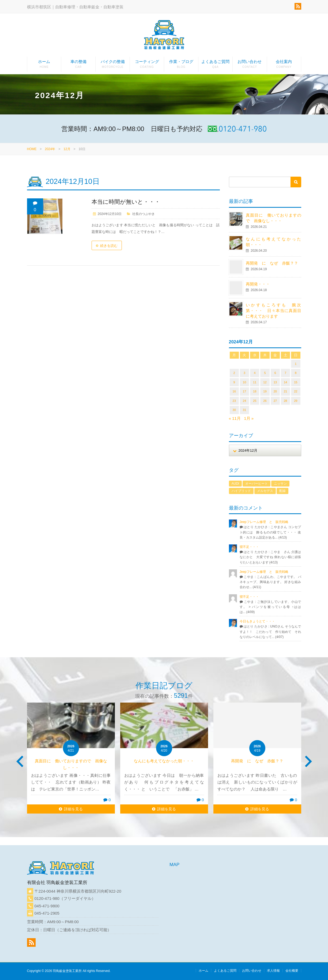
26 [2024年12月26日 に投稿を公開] (265, 401)
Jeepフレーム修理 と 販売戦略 (266, 522)
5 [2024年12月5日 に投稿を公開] (265, 373)
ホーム (44, 65)
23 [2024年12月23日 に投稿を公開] (234, 401)
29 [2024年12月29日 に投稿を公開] (296, 401)
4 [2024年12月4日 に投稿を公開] (255, 373)
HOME (32, 149)
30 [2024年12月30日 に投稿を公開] (234, 410)
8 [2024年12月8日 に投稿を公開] (296, 373)
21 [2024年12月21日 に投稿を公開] (285, 391)
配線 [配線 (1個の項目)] (282, 491)
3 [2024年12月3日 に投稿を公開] (244, 373)
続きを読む (109, 246)
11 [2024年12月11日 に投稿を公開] (255, 382)
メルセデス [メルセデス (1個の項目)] (265, 491)
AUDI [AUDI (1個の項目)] (235, 484)
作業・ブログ (181, 65)
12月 (67, 149)
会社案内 (284, 65)
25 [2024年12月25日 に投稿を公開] (255, 401)
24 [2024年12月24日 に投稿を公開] (244, 401)
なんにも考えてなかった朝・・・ (164, 761)
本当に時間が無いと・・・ (126, 202)
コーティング (147, 65)
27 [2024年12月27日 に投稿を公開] (275, 401)
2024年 (50, 149)
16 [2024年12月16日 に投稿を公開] (234, 391)
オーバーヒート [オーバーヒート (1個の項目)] (257, 484)
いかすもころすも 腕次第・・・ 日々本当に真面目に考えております (273, 311)
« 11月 (235, 418)
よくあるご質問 (215, 65)
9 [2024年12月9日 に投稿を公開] (234, 382)
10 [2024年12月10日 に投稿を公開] (244, 382)
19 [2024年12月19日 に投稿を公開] (265, 391)
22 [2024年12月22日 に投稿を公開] (296, 391)
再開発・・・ (258, 284)
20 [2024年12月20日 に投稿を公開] (275, 391)
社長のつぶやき (144, 214)
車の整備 (78, 65)
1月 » (249, 418)
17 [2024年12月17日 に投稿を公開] (244, 391)
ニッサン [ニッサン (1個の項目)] (280, 484)
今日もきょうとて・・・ (257, 621)
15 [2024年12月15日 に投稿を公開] (296, 382)
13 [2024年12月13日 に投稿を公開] (275, 382)
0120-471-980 (47, 898)
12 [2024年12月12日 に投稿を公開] (265, 382)
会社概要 (292, 971)
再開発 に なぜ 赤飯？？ (274, 263)
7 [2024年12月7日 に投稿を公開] (285, 373)
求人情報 (273, 971)
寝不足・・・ (249, 547)
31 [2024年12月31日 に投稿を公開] (244, 410)
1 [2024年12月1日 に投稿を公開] (296, 364)
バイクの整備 (113, 65)
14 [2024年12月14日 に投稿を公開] (285, 382)
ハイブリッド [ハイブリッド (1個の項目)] (241, 491)
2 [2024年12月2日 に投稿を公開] (234, 373)
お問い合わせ (250, 65)
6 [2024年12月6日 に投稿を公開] (275, 373)
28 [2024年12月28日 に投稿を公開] (285, 401)
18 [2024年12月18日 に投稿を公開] (255, 391)
